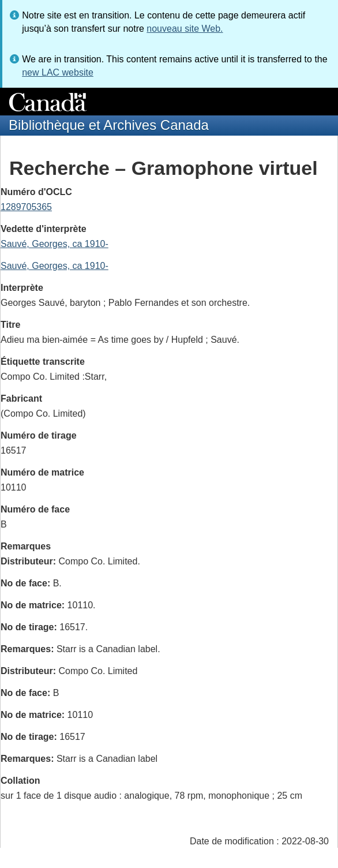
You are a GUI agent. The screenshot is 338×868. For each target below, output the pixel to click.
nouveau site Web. (185, 29)
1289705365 (26, 207)
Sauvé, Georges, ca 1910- (55, 244)
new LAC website (58, 72)
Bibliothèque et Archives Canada (109, 125)
